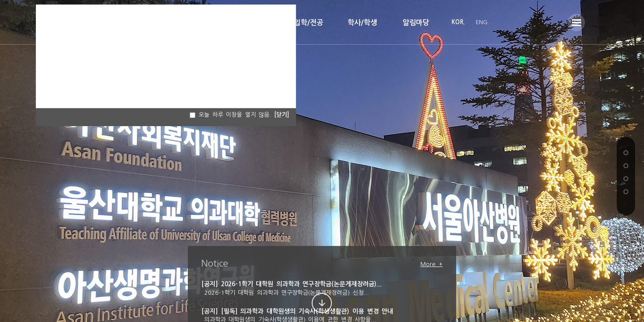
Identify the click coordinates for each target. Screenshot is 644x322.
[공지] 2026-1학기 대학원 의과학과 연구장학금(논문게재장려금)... (292, 284)
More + (432, 264)
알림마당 (416, 23)
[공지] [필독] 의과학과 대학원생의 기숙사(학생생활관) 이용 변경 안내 (297, 311)
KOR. (458, 22)
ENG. (483, 22)
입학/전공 (309, 23)
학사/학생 (362, 23)
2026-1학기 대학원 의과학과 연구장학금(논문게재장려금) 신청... (285, 293)
